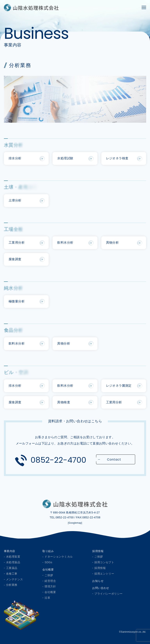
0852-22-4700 (58, 460)
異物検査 (64, 402)
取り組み (48, 551)
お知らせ (98, 581)
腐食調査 (15, 259)
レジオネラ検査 (117, 158)
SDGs (48, 562)
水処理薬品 (13, 562)
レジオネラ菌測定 (119, 386)
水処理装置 (13, 557)
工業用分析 (17, 243)
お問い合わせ (101, 588)
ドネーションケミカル (59, 557)
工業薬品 (12, 568)
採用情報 (98, 551)
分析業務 (12, 585)
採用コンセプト (104, 562)
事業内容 (10, 551)
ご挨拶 (49, 575)
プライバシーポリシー (108, 594)
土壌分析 (15, 200)
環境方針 (50, 586)
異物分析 (112, 243)
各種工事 (12, 574)
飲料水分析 (65, 243)
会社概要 (48, 570)
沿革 (47, 598)
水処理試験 (65, 158)
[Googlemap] (75, 523)
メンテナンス (14, 579)
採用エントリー (104, 574)
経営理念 (50, 581)
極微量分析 (17, 301)
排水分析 (15, 158)
